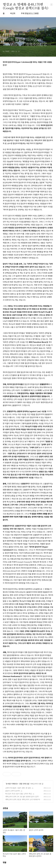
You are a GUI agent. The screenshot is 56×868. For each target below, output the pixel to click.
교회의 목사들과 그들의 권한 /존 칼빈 (18, 788)
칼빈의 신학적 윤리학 (13, 791)
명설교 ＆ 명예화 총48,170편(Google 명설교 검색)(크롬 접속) (26, 5)
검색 (46, 5)
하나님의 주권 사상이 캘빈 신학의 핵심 (19, 794)
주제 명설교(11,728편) (30, 13)
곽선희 (13, 13)
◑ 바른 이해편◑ (12, 784)
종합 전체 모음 (24, 784)
